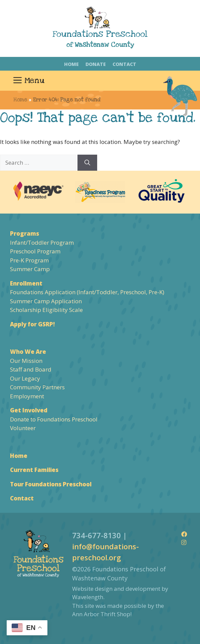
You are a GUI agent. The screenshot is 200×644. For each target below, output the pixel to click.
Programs (25, 233)
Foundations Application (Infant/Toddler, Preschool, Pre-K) (87, 292)
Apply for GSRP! (32, 324)
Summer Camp (30, 269)
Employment (27, 396)
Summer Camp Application (46, 301)
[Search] (87, 163)
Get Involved (29, 410)
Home (71, 64)
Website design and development (116, 589)
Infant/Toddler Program (42, 243)
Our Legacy (25, 378)
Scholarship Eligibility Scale (46, 310)
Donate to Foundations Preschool (54, 419)
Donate (96, 64)
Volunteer (23, 428)
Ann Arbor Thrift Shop (101, 614)
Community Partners (37, 387)
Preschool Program (35, 251)
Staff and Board (31, 369)
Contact (124, 64)
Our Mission (26, 361)
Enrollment (26, 283)
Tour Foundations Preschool (51, 484)
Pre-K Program (29, 260)
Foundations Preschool (100, 34)
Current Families (34, 470)
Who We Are (28, 352)
